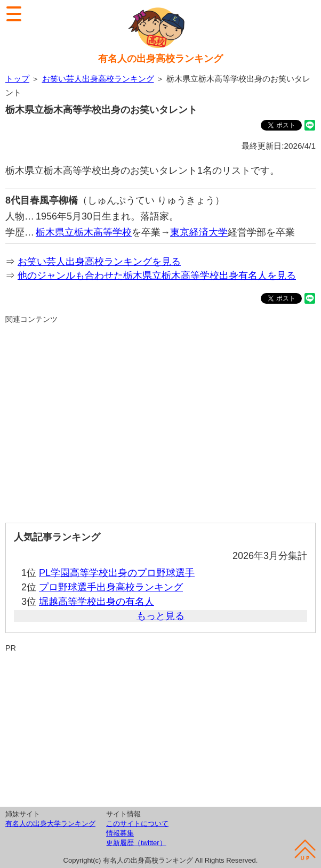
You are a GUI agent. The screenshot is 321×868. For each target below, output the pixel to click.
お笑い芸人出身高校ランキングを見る (99, 262)
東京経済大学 (199, 232)
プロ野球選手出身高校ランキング (111, 587)
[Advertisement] (160, 419)
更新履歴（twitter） (136, 843)
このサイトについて (137, 824)
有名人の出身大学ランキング (50, 824)
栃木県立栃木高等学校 (84, 232)
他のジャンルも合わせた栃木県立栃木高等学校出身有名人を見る (157, 275)
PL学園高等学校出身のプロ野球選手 (117, 573)
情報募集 (120, 833)
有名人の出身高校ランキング (160, 59)
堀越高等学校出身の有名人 (97, 602)
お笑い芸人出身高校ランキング (98, 79)
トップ (17, 79)
